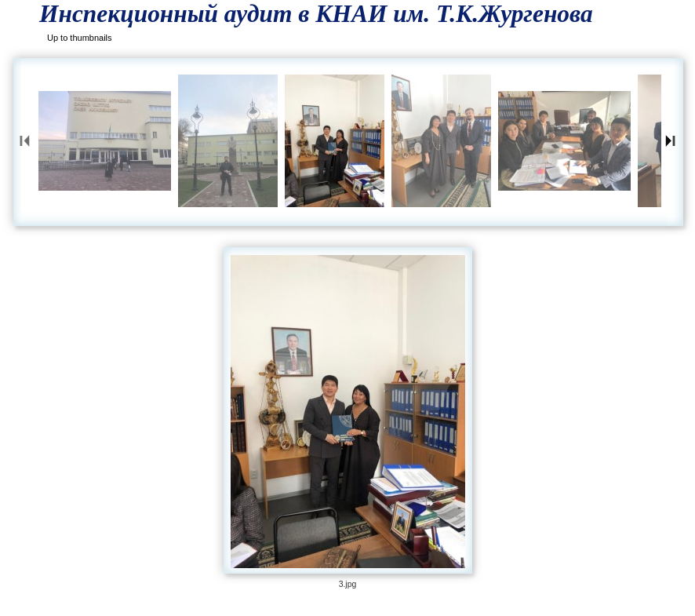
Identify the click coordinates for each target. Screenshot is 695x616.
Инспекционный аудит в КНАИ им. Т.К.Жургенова (316, 14)
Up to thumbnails (80, 38)
